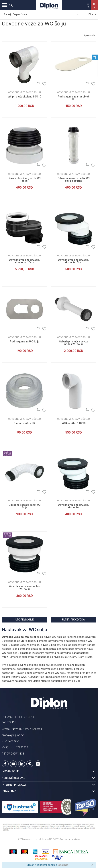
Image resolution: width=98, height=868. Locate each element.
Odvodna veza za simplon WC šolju (25, 588)
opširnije (63, 865)
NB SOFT (54, 839)
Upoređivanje (25, 620)
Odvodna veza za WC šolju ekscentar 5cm (74, 261)
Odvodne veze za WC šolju (24, 92)
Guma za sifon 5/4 (24, 423)
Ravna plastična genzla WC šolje (25, 179)
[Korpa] (94, 9)
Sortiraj (7, 14)
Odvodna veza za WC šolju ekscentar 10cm (25, 261)
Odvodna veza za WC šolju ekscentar (74, 506)
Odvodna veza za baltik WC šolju (24, 506)
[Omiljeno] (88, 5)
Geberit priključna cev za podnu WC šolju (74, 343)
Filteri (92, 14)
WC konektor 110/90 (74, 423)
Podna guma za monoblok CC (73, 98)
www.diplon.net (33, 839)
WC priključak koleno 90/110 (24, 97)
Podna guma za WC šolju (25, 342)
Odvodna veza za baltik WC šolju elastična (73, 179)
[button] (11, 5)
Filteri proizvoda (73, 620)
